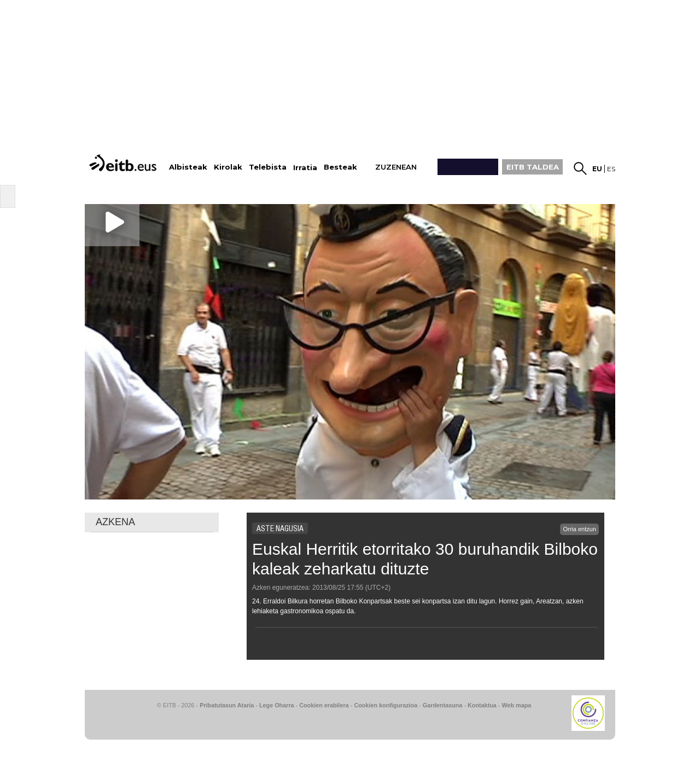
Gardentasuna (443, 705)
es (611, 169)
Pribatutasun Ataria (227, 705)
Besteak (340, 167)
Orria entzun (579, 529)
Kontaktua (482, 705)
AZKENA (115, 522)
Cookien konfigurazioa (386, 705)
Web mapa (516, 705)
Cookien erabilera (324, 705)
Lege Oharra (277, 705)
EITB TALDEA (533, 167)
